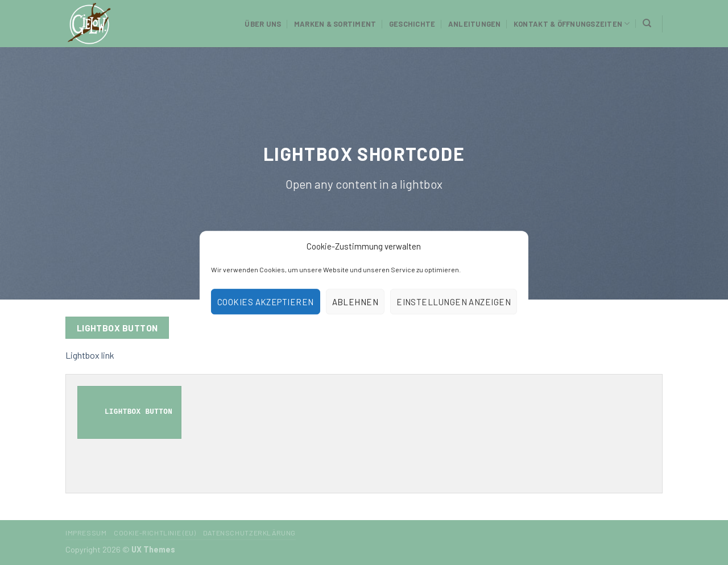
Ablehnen (355, 302)
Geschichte (412, 24)
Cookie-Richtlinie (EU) (155, 533)
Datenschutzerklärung (249, 533)
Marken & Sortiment (335, 24)
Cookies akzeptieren (266, 302)
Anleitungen (475, 24)
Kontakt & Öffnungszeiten (572, 24)
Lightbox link (90, 355)
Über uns (263, 24)
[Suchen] (647, 23)
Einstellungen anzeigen (454, 302)
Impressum (86, 533)
